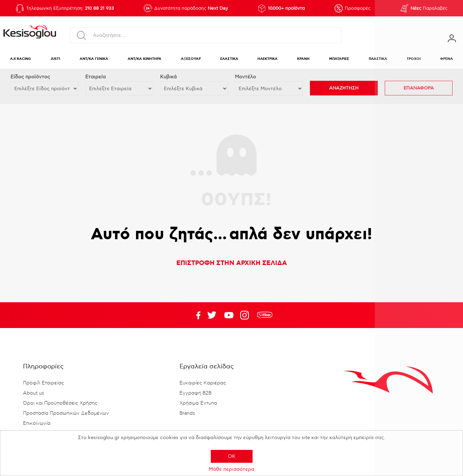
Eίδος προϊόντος (30, 77)
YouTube (212, 315)
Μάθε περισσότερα (231, 469)
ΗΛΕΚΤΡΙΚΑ (268, 59)
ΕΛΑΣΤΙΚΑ (229, 59)
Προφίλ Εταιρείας (43, 383)
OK (232, 456)
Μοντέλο (245, 77)
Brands (187, 413)
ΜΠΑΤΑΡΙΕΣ (339, 59)
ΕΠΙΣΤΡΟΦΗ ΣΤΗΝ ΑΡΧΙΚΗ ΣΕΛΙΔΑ (232, 263)
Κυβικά (168, 77)
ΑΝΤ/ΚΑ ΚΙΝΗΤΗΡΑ (145, 59)
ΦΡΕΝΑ (446, 59)
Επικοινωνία (37, 423)
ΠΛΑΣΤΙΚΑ (378, 59)
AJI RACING (21, 59)
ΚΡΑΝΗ (303, 59)
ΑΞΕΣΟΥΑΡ (191, 59)
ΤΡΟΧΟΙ (414, 59)
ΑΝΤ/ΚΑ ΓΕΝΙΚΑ (94, 59)
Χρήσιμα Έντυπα (198, 403)
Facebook (195, 315)
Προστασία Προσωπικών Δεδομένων (66, 413)
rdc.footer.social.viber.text (265, 315)
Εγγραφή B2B (195, 393)
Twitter (229, 315)
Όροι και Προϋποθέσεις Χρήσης (60, 403)
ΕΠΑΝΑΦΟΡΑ (419, 88)
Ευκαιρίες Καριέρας (203, 383)
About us (34, 393)
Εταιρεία (95, 77)
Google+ (246, 315)
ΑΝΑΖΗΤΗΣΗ (344, 88)
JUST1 (55, 59)
